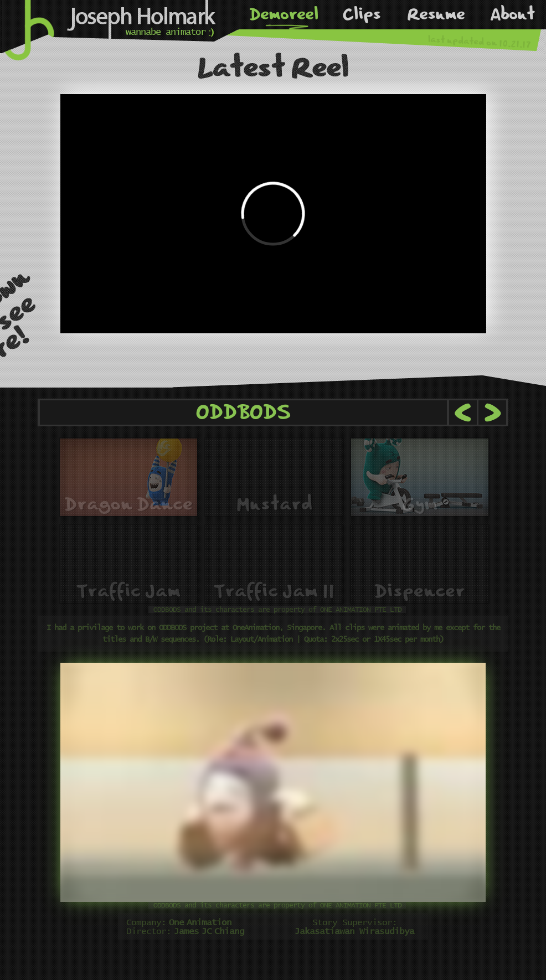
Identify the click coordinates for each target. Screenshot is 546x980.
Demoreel (284, 14)
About (512, 14)
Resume (436, 14)
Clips (361, 14)
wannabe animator (166, 32)
